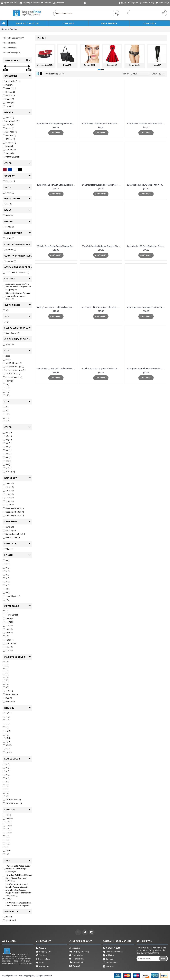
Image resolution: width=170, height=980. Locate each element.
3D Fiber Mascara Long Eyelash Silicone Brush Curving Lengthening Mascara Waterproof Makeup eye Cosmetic (102, 369)
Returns (41, 963)
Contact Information (113, 952)
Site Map (108, 967)
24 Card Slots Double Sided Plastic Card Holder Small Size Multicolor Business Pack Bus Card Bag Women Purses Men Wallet (102, 185)
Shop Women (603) (12, 53)
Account (41, 948)
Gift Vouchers (110, 963)
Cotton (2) (8, 238)
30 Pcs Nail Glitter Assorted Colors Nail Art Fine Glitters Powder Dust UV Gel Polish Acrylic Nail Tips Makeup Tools (102, 307)
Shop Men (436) (11, 48)
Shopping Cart (43, 952)
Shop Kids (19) (10, 43)
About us (75, 948)
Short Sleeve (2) (11, 333)
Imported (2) (10, 250)
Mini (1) (7, 204)
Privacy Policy (76, 955)
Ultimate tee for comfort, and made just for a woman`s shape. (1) (17, 296)
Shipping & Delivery (79, 952)
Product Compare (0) (55, 74)
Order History (43, 959)
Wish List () (42, 967)
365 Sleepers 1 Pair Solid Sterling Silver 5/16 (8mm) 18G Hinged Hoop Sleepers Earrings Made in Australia (56, 369)
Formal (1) (8, 193)
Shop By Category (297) (14, 38)
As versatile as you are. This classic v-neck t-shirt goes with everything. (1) (17, 287)
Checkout (41, 955)
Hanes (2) (8, 215)
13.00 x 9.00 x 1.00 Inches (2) (16, 272)
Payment (75, 966)
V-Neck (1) (9, 344)
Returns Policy (77, 963)
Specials (108, 959)
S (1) (6, 310)
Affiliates (108, 955)
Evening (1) (9, 181)
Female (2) (9, 227)
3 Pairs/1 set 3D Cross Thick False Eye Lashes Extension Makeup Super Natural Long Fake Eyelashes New (56, 307)
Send (163, 958)
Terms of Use (77, 959)
